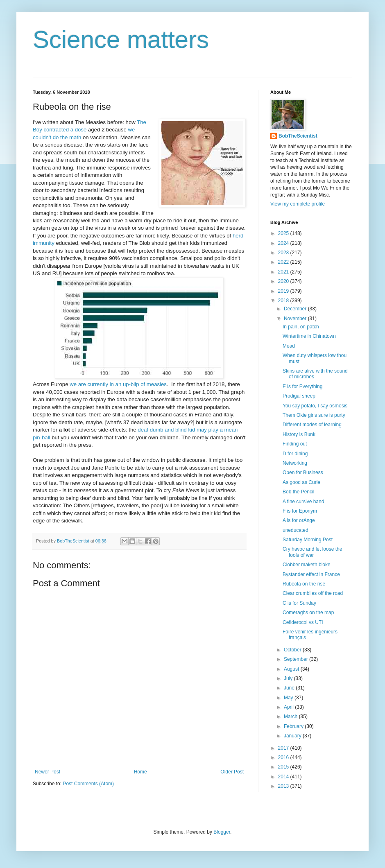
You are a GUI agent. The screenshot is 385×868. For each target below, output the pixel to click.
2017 (284, 748)
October (293, 650)
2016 (284, 757)
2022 (284, 262)
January (293, 736)
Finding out (295, 444)
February (294, 726)
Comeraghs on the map (308, 613)
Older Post (232, 772)
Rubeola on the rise (304, 584)
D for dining (295, 454)
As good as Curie (301, 482)
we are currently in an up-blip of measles (118, 384)
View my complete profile (298, 204)
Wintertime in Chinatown (309, 336)
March (291, 717)
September (297, 659)
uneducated (296, 530)
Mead (289, 346)
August (292, 669)
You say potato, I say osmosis (315, 406)
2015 (284, 767)
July (289, 678)
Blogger (222, 832)
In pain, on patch (301, 327)
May (289, 698)
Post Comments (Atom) (88, 784)
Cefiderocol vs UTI (303, 622)
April (289, 707)
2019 (284, 291)
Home (140, 772)
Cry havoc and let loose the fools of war (312, 552)
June (290, 688)
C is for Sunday (299, 603)
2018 (284, 301)
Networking (295, 463)
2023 (284, 253)
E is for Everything (302, 387)
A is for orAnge (299, 520)
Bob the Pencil (298, 492)
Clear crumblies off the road (313, 593)
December (296, 309)
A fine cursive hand (303, 502)
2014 (284, 777)
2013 (284, 786)
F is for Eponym (300, 511)
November (296, 319)
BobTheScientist (298, 136)
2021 (284, 272)
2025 (284, 233)
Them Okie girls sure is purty (314, 415)
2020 (284, 281)
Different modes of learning (312, 425)
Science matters (121, 40)
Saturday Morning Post (308, 540)
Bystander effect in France (311, 574)
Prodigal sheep (299, 396)
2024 (284, 243)
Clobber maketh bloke (307, 565)
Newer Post (48, 772)
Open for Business (303, 472)
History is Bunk (299, 434)
